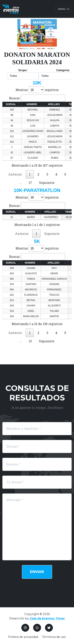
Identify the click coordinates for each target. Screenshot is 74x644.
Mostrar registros (37, 90)
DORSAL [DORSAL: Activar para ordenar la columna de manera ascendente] (11, 104)
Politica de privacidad (23, 637)
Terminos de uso (54, 637)
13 (30, 341)
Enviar (37, 572)
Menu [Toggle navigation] (64, 9)
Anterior (15, 174)
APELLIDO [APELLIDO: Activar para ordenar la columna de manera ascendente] (54, 104)
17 (30, 183)
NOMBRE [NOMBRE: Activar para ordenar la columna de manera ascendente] (32, 104)
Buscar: (37, 98)
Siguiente (47, 183)
